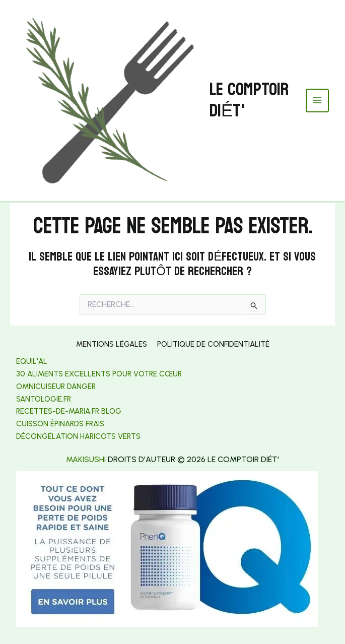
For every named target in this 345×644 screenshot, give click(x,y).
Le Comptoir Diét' (249, 100)
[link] (44, 399)
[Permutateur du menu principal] (318, 101)
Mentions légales (112, 344)
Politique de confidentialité (213, 344)
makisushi (86, 459)
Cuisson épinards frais (60, 424)
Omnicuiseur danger (56, 387)
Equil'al (32, 361)
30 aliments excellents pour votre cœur (99, 374)
